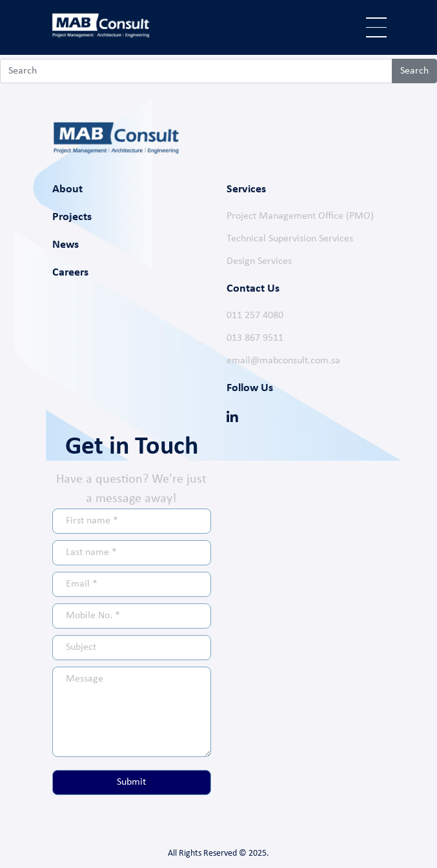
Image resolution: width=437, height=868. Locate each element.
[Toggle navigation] (376, 27)
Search (414, 71)
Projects (72, 217)
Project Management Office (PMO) (300, 216)
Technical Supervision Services (290, 239)
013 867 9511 (255, 338)
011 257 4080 (255, 316)
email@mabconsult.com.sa (283, 361)
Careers (70, 273)
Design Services (259, 261)
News (66, 245)
